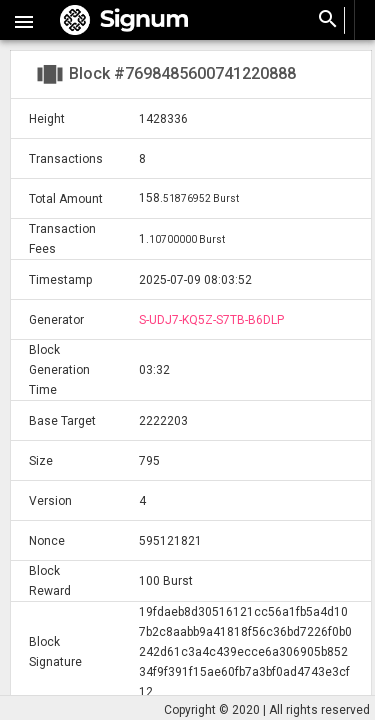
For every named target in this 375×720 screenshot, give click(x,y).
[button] (24, 20)
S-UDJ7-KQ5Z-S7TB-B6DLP (211, 320)
